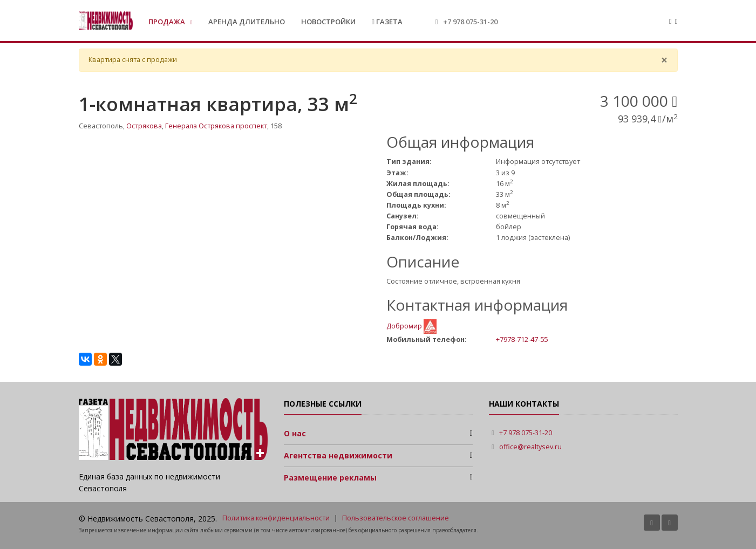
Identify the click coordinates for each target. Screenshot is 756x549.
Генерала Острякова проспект (216, 126)
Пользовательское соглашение (396, 518)
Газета (387, 22)
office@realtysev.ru (530, 447)
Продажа (168, 22)
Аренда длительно (247, 22)
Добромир (405, 326)
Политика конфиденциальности (276, 518)
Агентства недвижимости (338, 455)
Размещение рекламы (330, 478)
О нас (295, 433)
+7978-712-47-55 (522, 339)
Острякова (144, 126)
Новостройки (328, 22)
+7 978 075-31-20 (470, 22)
